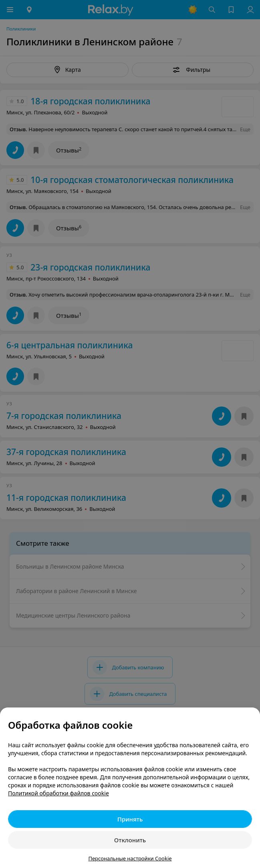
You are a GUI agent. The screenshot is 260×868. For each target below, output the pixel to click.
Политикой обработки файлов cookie (58, 793)
